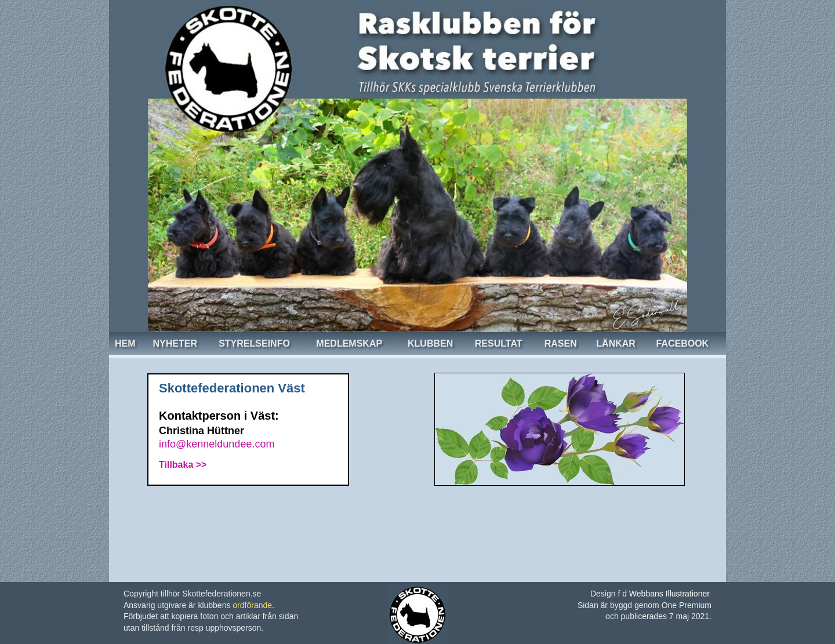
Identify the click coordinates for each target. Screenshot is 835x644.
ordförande (252, 605)
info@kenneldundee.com (217, 444)
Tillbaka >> (183, 465)
